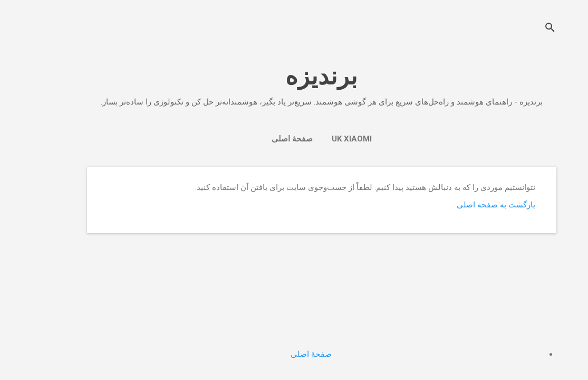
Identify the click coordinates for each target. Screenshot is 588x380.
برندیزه (294, 76)
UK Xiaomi (324, 139)
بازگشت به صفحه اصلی (469, 205)
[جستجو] (523, 29)
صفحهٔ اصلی (265, 139)
